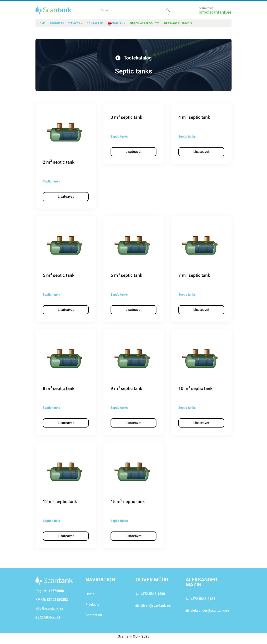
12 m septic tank (60, 502)
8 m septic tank (59, 388)
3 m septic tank (126, 117)
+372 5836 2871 (48, 617)
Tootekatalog (138, 58)
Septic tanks (51, 181)
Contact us (95, 23)
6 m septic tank (126, 275)
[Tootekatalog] (118, 58)
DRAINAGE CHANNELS (178, 23)
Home (41, 23)
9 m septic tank (126, 388)
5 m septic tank (59, 275)
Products (57, 23)
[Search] (168, 10)
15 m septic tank (128, 502)
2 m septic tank (59, 162)
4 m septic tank (194, 117)
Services (74, 23)
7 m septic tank (194, 275)
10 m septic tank (195, 388)
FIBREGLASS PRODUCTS (145, 23)
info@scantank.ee (215, 12)
